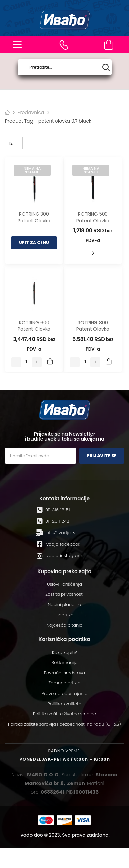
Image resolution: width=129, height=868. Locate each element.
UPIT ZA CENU (34, 243)
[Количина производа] (26, 362)
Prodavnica (31, 112)
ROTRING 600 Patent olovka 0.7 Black (34, 329)
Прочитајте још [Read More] (92, 253)
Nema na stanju (32, 170)
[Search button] (106, 67)
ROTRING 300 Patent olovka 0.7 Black (34, 221)
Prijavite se (102, 456)
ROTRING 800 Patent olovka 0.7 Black (93, 329)
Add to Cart (50, 362)
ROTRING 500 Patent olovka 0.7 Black (93, 221)
